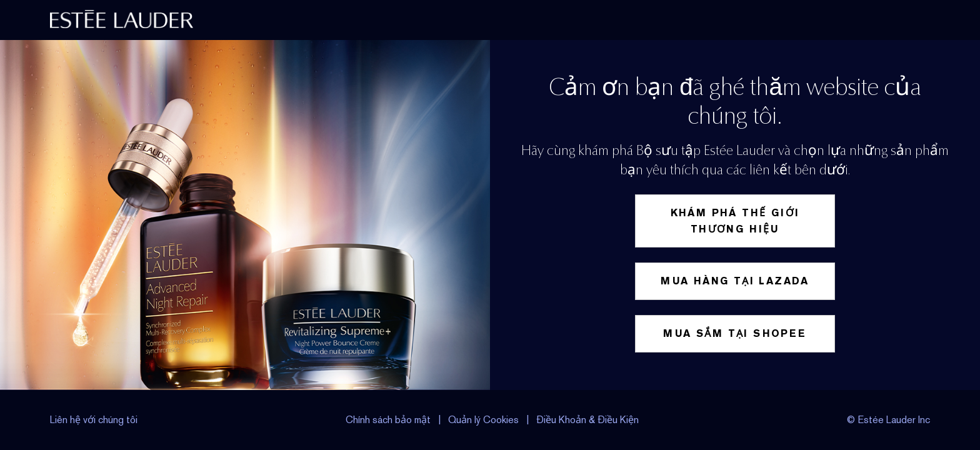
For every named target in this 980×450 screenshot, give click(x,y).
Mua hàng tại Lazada (735, 281)
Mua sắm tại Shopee (735, 333)
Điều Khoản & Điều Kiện (587, 420)
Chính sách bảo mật (388, 420)
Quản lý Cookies (485, 420)
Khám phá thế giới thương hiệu (735, 221)
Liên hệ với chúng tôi (94, 420)
